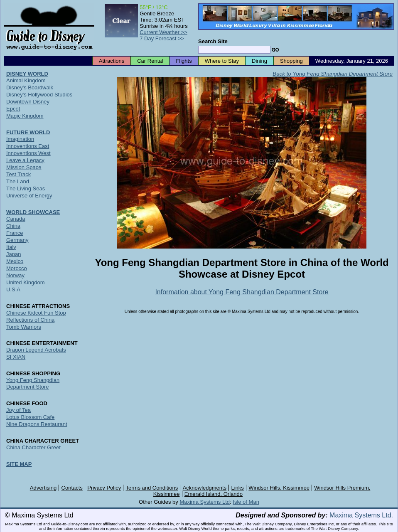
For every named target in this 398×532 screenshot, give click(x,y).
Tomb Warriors (24, 327)
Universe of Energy (29, 196)
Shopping (291, 61)
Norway (15, 275)
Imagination (20, 139)
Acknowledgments (205, 488)
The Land (18, 181)
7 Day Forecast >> (162, 38)
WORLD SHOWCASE (33, 212)
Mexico (15, 261)
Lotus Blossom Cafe (30, 417)
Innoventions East (28, 146)
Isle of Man (246, 502)
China (13, 226)
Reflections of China (30, 320)
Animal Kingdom (26, 80)
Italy (11, 247)
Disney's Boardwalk (30, 87)
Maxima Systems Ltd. (361, 515)
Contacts (72, 488)
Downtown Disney (28, 102)
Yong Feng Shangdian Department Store (33, 383)
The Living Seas (26, 188)
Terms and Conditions (152, 488)
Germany (17, 240)
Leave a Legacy (25, 160)
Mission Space (24, 167)
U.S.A (13, 289)
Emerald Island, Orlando (214, 494)
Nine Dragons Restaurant (37, 424)
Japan (14, 254)
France (15, 233)
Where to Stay (222, 61)
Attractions (112, 61)
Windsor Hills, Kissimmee (279, 488)
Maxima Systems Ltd (205, 502)
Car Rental (150, 61)
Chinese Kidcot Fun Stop (36, 313)
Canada (16, 219)
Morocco (17, 268)
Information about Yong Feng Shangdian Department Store (242, 292)
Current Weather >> (163, 32)
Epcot (13, 109)
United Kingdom (26, 282)
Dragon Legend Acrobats (36, 350)
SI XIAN (16, 357)
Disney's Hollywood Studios (39, 95)
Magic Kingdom (25, 116)
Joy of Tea (18, 410)
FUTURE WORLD (28, 132)
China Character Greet (33, 447)
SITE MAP (19, 464)
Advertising (43, 488)
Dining (259, 61)
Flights (184, 61)
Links (238, 488)
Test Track (18, 174)
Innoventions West (28, 153)
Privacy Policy (104, 488)
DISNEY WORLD (27, 74)
